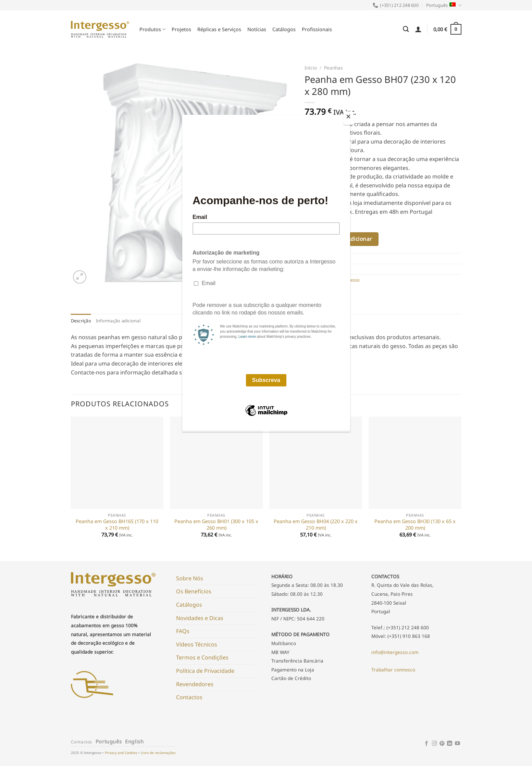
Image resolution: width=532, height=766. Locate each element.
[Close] (348, 118)
